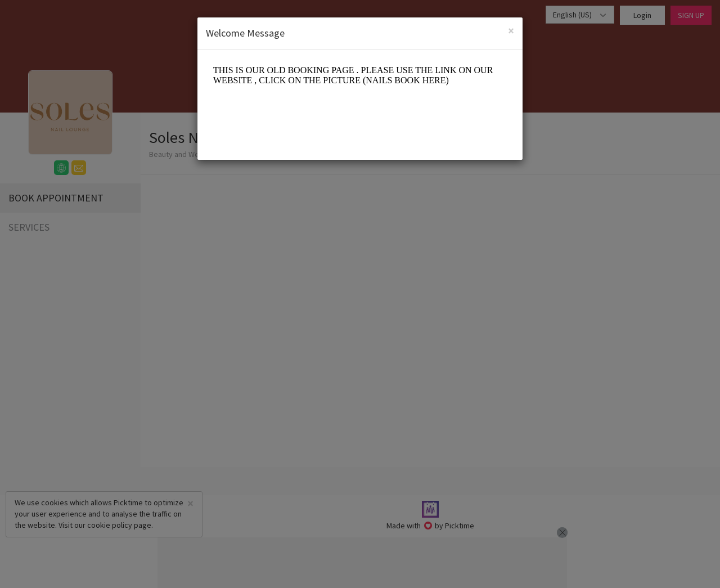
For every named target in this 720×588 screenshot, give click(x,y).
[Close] (511, 31)
